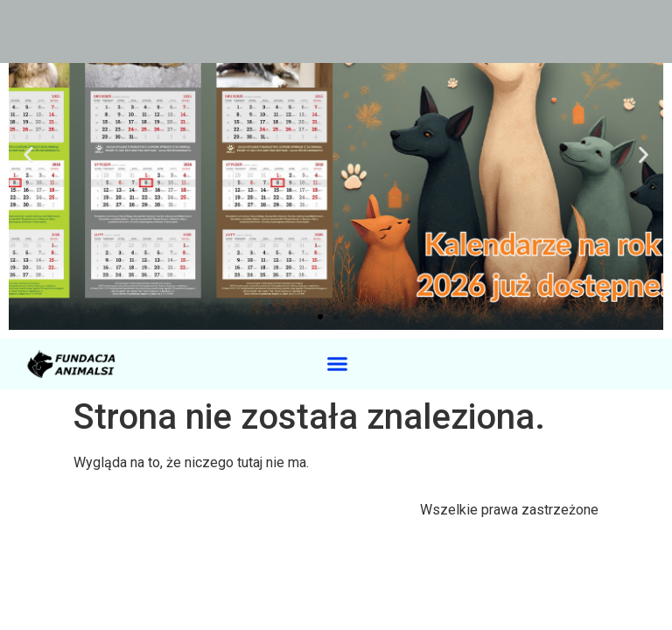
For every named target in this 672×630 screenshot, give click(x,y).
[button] (28, 155)
